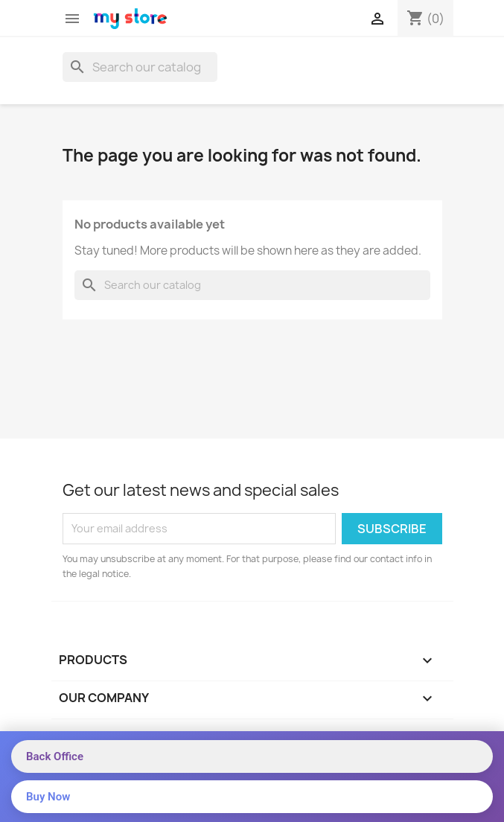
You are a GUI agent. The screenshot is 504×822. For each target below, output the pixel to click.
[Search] (140, 67)
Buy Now (48, 797)
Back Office (55, 756)
